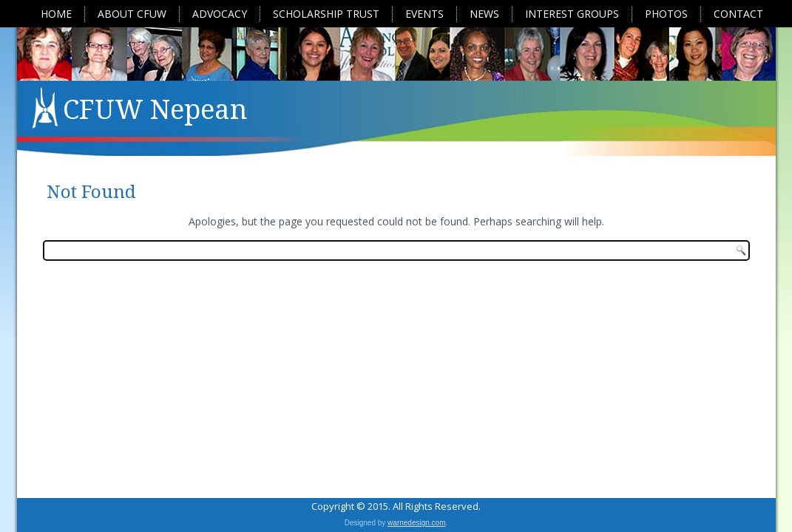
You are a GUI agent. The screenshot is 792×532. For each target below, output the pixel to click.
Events (424, 14)
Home (56, 14)
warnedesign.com (416, 523)
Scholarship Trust (326, 14)
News (484, 14)
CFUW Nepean (155, 110)
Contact (738, 14)
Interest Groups (572, 14)
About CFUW (132, 14)
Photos (666, 14)
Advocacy (220, 14)
